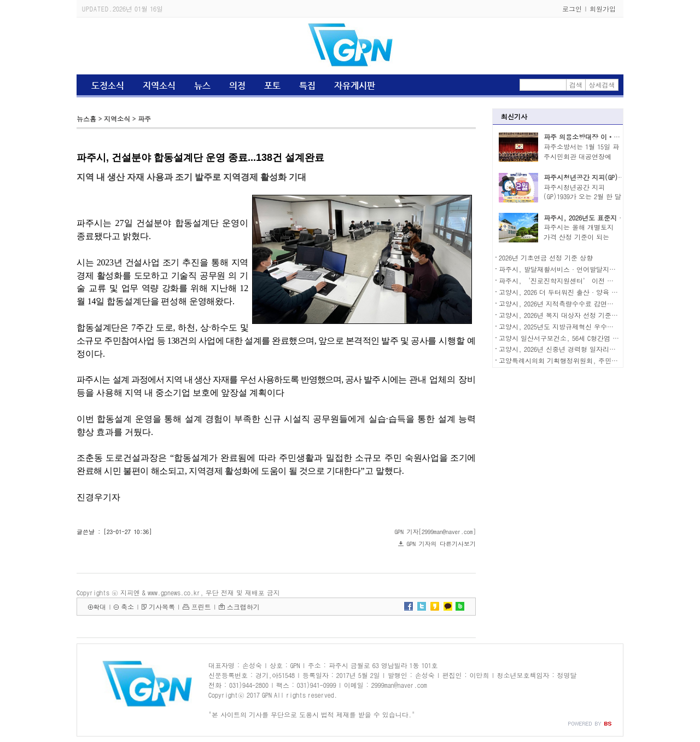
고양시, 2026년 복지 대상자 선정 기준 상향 (563, 315)
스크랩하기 (243, 607)
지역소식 (159, 86)
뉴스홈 (86, 118)
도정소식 (108, 86)
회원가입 (603, 8)
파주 (144, 118)
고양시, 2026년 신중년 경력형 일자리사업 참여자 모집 (579, 349)
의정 (237, 86)
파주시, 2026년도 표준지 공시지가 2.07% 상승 (611, 218)
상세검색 (602, 85)
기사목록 (162, 607)
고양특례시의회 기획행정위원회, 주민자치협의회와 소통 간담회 (593, 360)
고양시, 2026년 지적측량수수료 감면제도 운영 (567, 303)
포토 (272, 86)
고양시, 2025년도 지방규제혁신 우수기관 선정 (567, 326)
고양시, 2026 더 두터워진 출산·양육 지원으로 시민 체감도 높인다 (598, 292)
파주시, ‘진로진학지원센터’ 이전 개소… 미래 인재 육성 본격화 (597, 280)
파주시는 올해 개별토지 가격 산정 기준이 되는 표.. (579, 237)
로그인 (572, 8)
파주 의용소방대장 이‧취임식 (588, 137)
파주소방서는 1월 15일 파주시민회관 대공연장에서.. (581, 156)
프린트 (201, 607)
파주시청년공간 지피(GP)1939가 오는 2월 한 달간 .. (582, 197)
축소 (127, 607)
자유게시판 (355, 86)
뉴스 (202, 86)
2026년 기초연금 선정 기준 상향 (546, 257)
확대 (100, 607)
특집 (307, 86)
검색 (576, 85)
